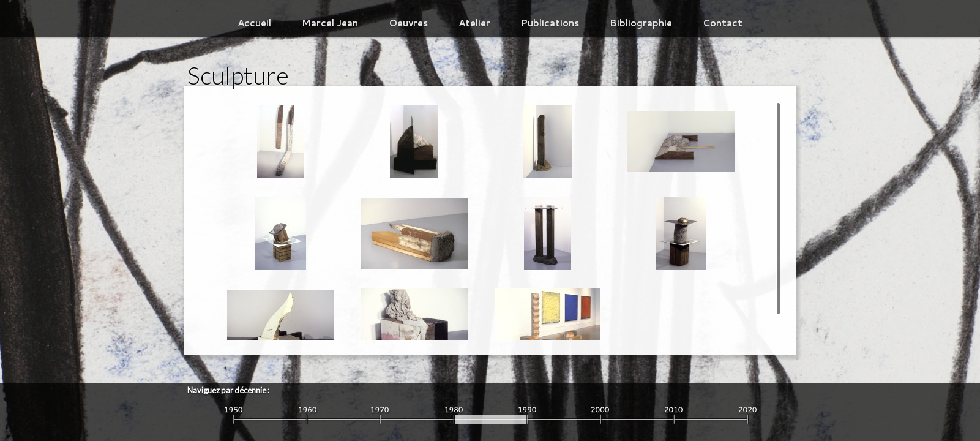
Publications (550, 23)
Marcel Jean (330, 23)
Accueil (254, 23)
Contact (723, 23)
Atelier (474, 23)
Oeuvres (408, 23)
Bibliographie (641, 23)
